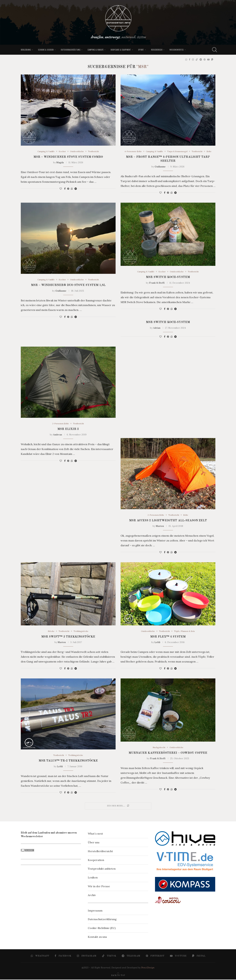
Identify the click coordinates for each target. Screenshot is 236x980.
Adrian (157, 328)
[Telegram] (201, 60)
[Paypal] (212, 60)
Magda (60, 163)
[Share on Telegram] (76, 189)
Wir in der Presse (99, 887)
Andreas (58, 435)
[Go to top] (118, 976)
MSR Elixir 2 (68, 429)
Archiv (92, 896)
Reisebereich (157, 50)
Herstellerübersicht (100, 852)
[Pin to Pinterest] (68, 189)
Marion (160, 526)
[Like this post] (61, 189)
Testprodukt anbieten (102, 869)
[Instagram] (193, 60)
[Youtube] (208, 60)
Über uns (94, 843)
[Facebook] (190, 60)
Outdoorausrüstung (71, 50)
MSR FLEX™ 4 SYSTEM (168, 637)
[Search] (214, 50)
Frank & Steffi (157, 283)
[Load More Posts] (118, 806)
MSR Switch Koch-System (168, 277)
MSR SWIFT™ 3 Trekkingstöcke (68, 637)
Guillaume (160, 167)
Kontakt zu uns (97, 937)
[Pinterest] (205, 60)
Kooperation (96, 860)
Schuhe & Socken (46, 50)
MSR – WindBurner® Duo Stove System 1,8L (68, 285)
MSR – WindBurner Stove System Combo (68, 157)
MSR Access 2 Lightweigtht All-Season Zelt (168, 521)
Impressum (95, 911)
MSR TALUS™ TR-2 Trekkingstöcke (68, 761)
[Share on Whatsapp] (72, 189)
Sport (141, 50)
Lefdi (157, 643)
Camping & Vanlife (95, 50)
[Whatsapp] (186, 60)
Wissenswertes (177, 50)
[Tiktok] (197, 60)
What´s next (95, 834)
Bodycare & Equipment (121, 50)
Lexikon (93, 878)
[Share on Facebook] (65, 189)
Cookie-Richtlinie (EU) (102, 928)
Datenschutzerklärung (102, 920)
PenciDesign (148, 968)
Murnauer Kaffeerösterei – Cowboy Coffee (168, 753)
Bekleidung (26, 50)
